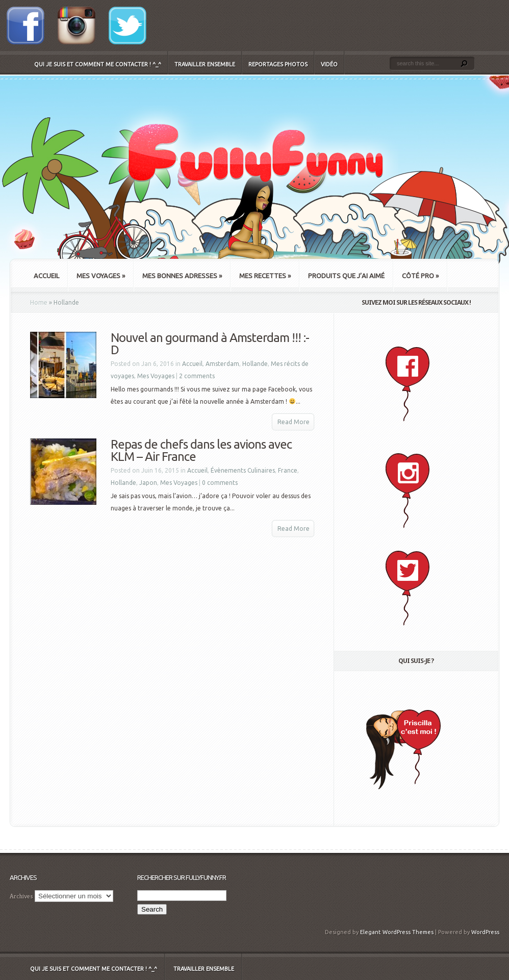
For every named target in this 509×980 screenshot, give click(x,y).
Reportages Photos (278, 64)
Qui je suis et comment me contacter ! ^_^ (98, 64)
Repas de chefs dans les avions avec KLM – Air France (201, 450)
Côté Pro (420, 276)
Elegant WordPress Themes (397, 932)
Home (39, 302)
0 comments (220, 483)
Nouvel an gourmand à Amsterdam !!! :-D (210, 344)
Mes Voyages (101, 276)
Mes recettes (265, 276)
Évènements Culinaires (243, 470)
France (288, 470)
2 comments (197, 376)
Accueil (46, 276)
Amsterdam (222, 364)
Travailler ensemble (205, 64)
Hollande (255, 364)
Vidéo (329, 64)
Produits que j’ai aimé (346, 276)
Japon (148, 483)
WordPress (485, 932)
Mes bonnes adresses (182, 276)
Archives (21, 896)
